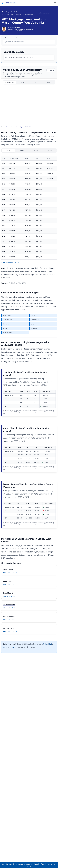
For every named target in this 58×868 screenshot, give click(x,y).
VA (35, 82)
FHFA (11, 283)
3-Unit (36, 150)
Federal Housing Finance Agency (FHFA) (17, 127)
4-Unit (50, 150)
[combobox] (29, 42)
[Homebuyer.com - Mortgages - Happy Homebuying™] (9, 3)
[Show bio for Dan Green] (18, 29)
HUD (30, 127)
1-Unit (8, 150)
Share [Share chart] (51, 70)
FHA (23, 82)
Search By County (14, 52)
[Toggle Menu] (55, 3)
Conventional (10, 82)
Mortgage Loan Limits (12, 12)
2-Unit (22, 150)
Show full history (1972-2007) (11, 262)
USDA (48, 82)
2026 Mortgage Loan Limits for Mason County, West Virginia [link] (17, 14)
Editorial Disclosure (45, 13)
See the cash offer (37, 864)
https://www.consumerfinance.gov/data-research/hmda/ (33, 412)
